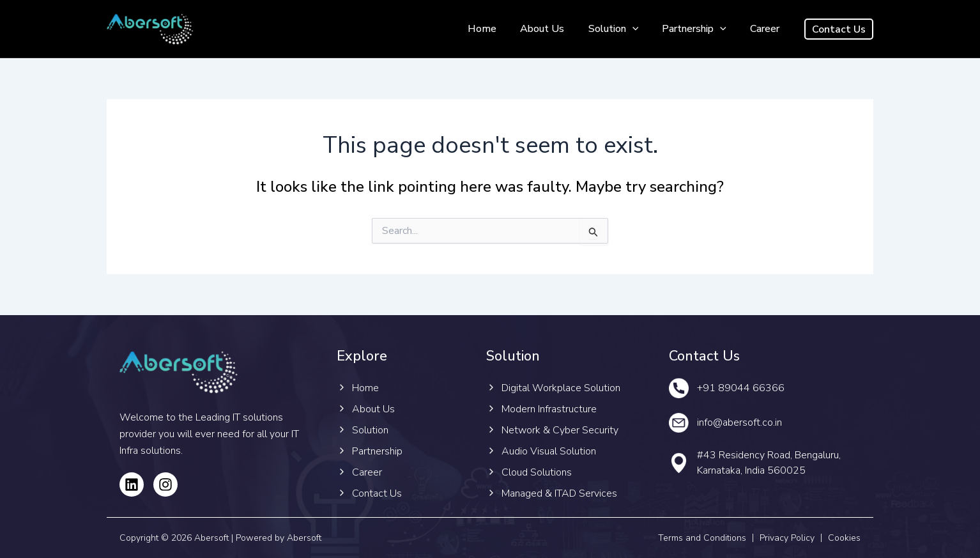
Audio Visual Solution (549, 451)
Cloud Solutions (537, 472)
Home (497, 29)
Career (767, 29)
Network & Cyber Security (560, 430)
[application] (641, 29)
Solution (622, 29)
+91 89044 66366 (741, 388)
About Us (554, 29)
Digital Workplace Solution (561, 388)
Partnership (699, 29)
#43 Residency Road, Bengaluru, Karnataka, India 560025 (769, 463)
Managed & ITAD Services (559, 493)
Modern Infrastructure (549, 409)
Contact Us (377, 493)
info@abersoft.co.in (739, 422)
